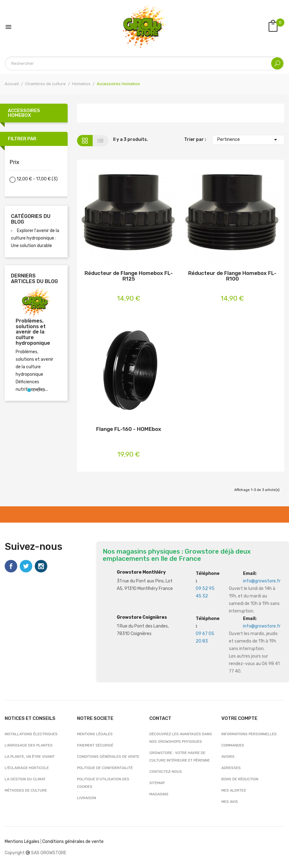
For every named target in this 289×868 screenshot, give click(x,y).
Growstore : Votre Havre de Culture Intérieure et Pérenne (180, 757)
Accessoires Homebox (24, 113)
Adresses (231, 768)
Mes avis (230, 802)
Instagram (41, 566)
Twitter (26, 566)
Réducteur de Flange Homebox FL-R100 (232, 276)
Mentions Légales (22, 842)
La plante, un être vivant (30, 757)
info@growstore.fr (262, 581)
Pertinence (248, 140)
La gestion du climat (25, 779)
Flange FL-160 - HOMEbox (129, 429)
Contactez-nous (166, 772)
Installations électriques (31, 734)
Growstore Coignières (142, 617)
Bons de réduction (240, 779)
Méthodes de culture (26, 790)
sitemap (157, 783)
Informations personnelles (249, 734)
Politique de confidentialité (105, 768)
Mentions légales (95, 734)
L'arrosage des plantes (29, 745)
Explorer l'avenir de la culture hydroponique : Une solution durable (35, 238)
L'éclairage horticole (27, 768)
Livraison (87, 798)
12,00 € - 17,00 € (37, 179)
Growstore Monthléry (141, 572)
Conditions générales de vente (108, 757)
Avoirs (228, 757)
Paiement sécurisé (95, 745)
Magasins (159, 794)
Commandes (233, 745)
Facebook (11, 566)
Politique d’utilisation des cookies (103, 783)
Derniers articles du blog (34, 279)
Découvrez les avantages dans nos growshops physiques (181, 738)
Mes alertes (234, 790)
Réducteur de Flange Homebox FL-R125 (129, 276)
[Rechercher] (144, 63)
